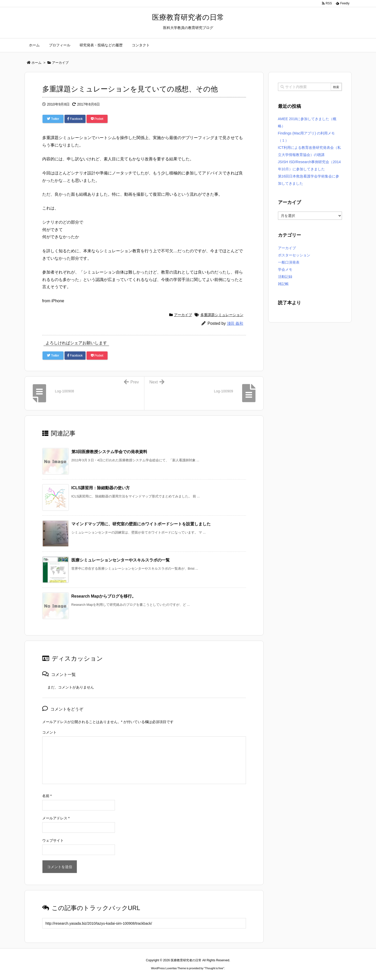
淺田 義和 (235, 323)
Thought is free (214, 968)
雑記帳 (283, 284)
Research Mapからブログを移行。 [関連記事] (104, 596)
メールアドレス (56, 818)
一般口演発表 (289, 262)
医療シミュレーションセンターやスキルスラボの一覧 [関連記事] (121, 560)
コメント (49, 732)
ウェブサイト (53, 840)
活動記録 (285, 277)
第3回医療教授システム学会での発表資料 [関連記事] (109, 452)
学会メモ (285, 269)
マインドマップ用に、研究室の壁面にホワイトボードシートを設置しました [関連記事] (141, 524)
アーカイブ (183, 315)
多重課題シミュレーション (222, 315)
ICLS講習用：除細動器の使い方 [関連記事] (101, 488)
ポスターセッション (294, 255)
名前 (47, 796)
